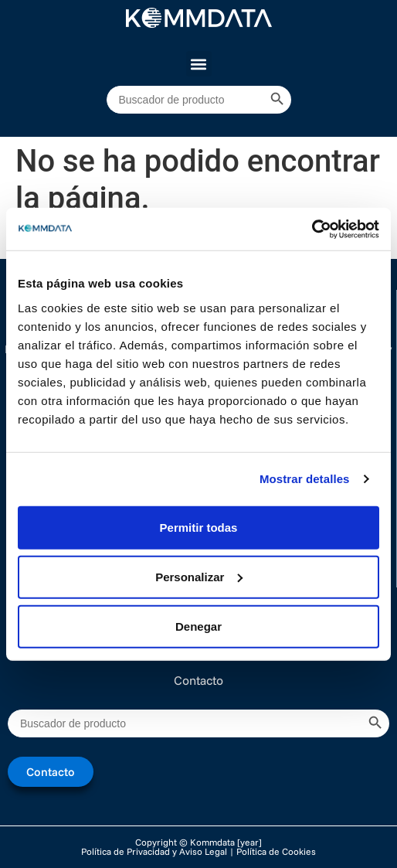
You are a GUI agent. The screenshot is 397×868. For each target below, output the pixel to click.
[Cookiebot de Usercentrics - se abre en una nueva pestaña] (312, 229)
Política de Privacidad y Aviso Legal (154, 851)
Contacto (198, 680)
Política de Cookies (276, 851)
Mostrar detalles (305, 479)
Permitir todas (199, 527)
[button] (199, 64)
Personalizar (199, 576)
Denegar (198, 626)
